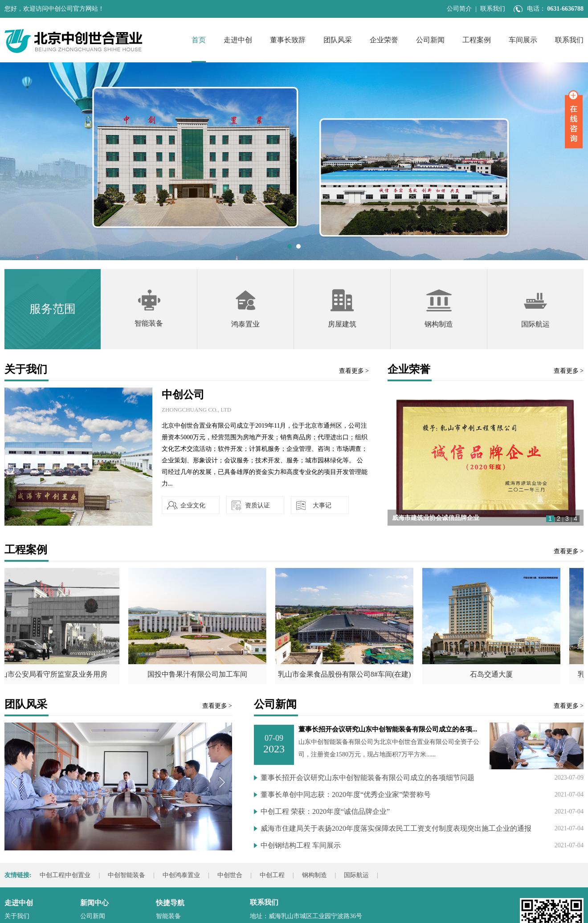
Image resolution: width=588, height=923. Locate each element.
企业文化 (193, 505)
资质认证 (257, 505)
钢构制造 (314, 875)
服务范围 (53, 309)
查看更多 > (354, 371)
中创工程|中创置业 (65, 875)
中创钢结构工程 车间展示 (301, 845)
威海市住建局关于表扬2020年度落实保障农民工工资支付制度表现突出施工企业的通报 (396, 828)
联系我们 (493, 9)
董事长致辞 (288, 40)
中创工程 (272, 875)
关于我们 (17, 916)
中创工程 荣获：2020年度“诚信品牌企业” (325, 811)
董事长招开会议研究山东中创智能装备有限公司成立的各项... (388, 729)
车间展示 (523, 40)
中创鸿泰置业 (181, 875)
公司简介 (459, 9)
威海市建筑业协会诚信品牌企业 (436, 518)
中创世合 (230, 875)
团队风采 (338, 40)
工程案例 (477, 40)
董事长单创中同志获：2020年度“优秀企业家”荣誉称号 (346, 794)
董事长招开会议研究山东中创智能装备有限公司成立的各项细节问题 (367, 778)
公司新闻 (430, 40)
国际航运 (356, 875)
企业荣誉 (384, 40)
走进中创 (238, 40)
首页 (199, 40)
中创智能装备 (127, 875)
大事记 (322, 505)
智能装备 (168, 916)
